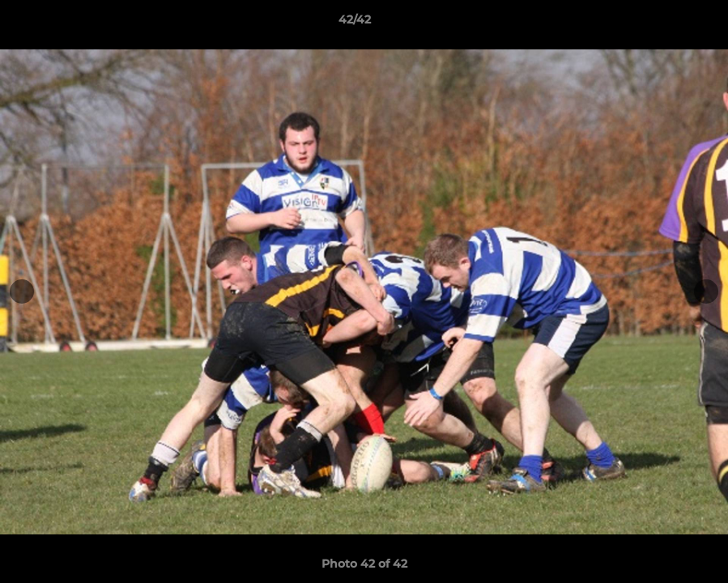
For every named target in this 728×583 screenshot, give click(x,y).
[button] (660, 23)
